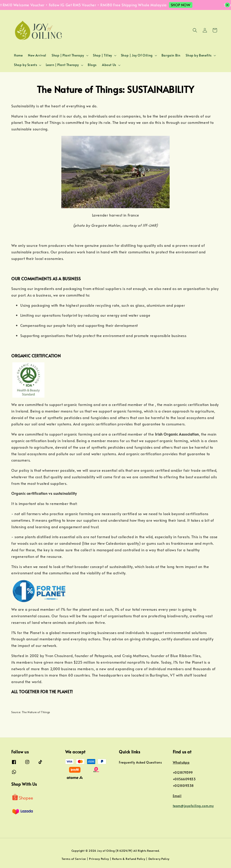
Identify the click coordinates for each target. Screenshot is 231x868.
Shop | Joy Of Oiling (137, 55)
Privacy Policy (99, 859)
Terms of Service (74, 859)
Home (18, 55)
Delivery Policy (159, 859)
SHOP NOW (184, 5)
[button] (195, 30)
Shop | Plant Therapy (68, 55)
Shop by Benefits (199, 55)
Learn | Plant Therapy (62, 65)
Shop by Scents (25, 65)
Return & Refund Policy (129, 859)
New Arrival (37, 55)
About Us (109, 65)
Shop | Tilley (103, 55)
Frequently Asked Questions (140, 762)
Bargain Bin (171, 55)
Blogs (92, 65)
